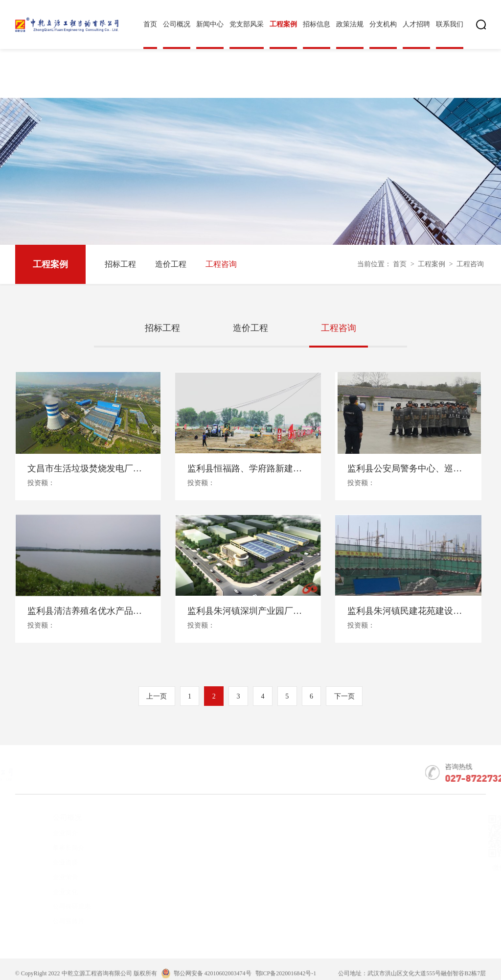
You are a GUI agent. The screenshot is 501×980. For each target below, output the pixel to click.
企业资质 (47, 862)
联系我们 (450, 24)
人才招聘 (416, 24)
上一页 (157, 696)
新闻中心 (210, 24)
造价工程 (171, 264)
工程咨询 (221, 264)
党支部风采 (247, 24)
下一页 (344, 696)
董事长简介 (51, 848)
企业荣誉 (47, 877)
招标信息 (317, 24)
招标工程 (120, 264)
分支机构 (383, 24)
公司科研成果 (54, 906)
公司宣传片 (51, 921)
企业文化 (47, 892)
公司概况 (177, 24)
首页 (150, 24)
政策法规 (350, 24)
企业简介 (47, 833)
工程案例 (283, 24)
